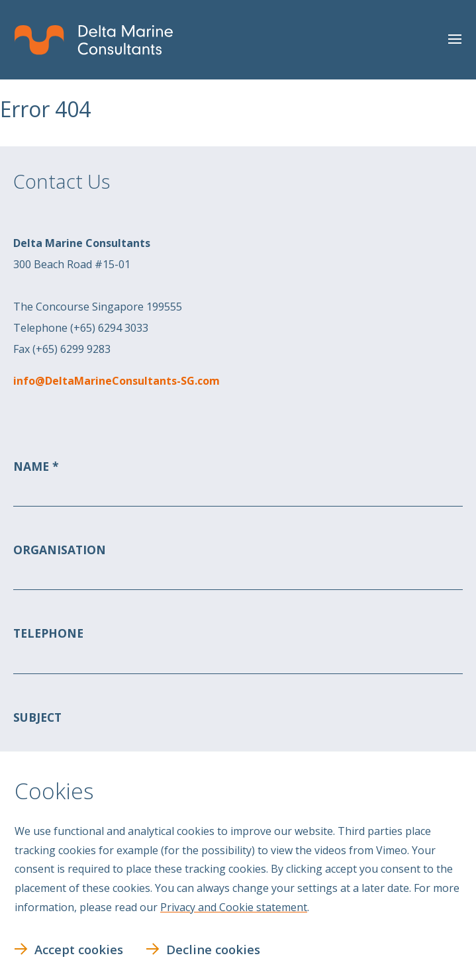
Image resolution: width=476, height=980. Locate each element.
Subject (37, 716)
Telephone (48, 633)
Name (33, 466)
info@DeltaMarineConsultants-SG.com (117, 381)
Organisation (60, 550)
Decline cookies (213, 949)
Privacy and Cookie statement (234, 907)
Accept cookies (79, 949)
